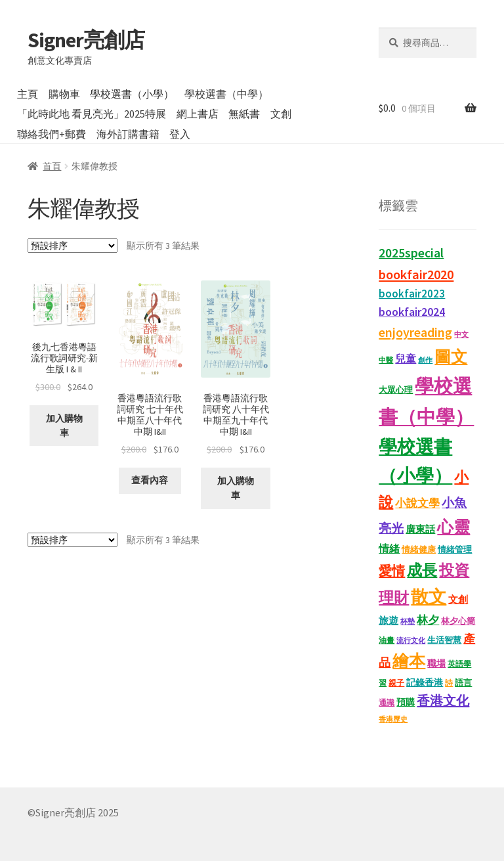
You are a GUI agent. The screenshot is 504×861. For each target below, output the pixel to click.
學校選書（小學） (132, 94)
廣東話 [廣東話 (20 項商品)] (420, 529)
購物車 (64, 94)
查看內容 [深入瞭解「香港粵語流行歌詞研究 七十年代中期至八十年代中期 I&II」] (150, 480)
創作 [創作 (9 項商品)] (425, 360)
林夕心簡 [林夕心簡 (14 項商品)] (458, 621)
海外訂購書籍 (128, 134)
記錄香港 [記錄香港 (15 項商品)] (425, 683)
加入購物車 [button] (64, 426)
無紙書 (244, 114)
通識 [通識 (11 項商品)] (387, 702)
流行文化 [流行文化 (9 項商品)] (411, 641)
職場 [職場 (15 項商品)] (436, 664)
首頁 (52, 166)
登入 (180, 134)
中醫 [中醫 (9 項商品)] (386, 360)
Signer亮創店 (86, 40)
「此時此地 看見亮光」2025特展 (92, 114)
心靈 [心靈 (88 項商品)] (453, 527)
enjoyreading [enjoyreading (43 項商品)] (415, 332)
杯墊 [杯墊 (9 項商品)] (408, 622)
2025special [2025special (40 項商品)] (411, 253)
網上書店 (198, 114)
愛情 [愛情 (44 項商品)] (392, 571)
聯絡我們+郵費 (52, 134)
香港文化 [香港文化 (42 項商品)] (443, 700)
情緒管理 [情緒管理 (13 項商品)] (455, 549)
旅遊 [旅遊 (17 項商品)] (388, 621)
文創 (281, 114)
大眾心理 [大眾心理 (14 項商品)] (396, 390)
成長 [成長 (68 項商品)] (422, 570)
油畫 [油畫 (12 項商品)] (387, 640)
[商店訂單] (73, 246)
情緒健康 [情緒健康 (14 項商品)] (419, 549)
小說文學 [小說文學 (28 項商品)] (417, 503)
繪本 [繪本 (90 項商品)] (409, 661)
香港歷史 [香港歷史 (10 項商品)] (393, 719)
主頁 (28, 94)
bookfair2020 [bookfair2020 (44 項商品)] (416, 275)
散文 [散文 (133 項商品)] (429, 596)
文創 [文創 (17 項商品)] (458, 600)
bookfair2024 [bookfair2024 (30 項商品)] (412, 312)
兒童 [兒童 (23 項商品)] (406, 359)
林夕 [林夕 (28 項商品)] (428, 620)
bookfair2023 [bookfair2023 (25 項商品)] (412, 294)
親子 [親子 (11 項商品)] (396, 683)
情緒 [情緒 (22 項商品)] (389, 548)
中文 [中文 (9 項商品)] (461, 335)
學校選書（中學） (226, 94)
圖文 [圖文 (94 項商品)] (451, 357)
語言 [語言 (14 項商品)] (463, 683)
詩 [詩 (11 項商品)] (449, 683)
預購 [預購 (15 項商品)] (406, 702)
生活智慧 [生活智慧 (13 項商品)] (444, 640)
